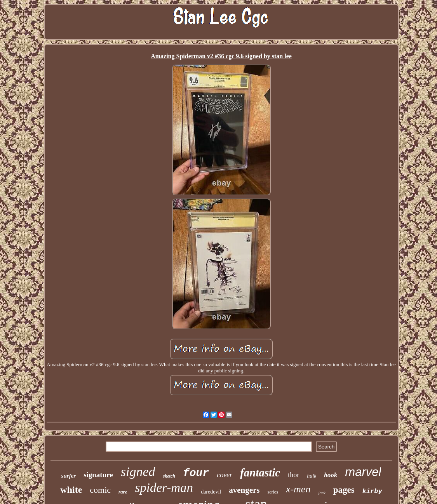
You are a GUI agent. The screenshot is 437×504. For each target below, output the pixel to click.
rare (123, 492)
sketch (169, 476)
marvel (363, 472)
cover (225, 475)
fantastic (260, 473)
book (331, 475)
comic (100, 490)
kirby (372, 491)
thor (293, 475)
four (196, 473)
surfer (69, 476)
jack (322, 493)
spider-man (164, 488)
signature (98, 475)
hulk (312, 476)
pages (344, 490)
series (273, 492)
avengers (244, 490)
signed (138, 472)
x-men (298, 489)
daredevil (211, 492)
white (71, 490)
